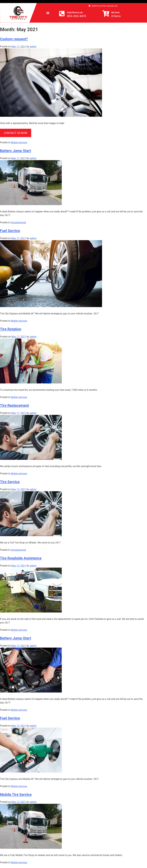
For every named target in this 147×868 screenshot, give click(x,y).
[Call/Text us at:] (62, 14)
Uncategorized (18, 222)
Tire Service (10, 482)
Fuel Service (10, 231)
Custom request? (14, 39)
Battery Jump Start (16, 151)
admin (33, 47)
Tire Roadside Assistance (21, 558)
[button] (48, 13)
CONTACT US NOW (16, 133)
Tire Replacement (14, 405)
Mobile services (19, 142)
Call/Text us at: (75, 13)
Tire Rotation (11, 329)
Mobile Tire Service (16, 795)
